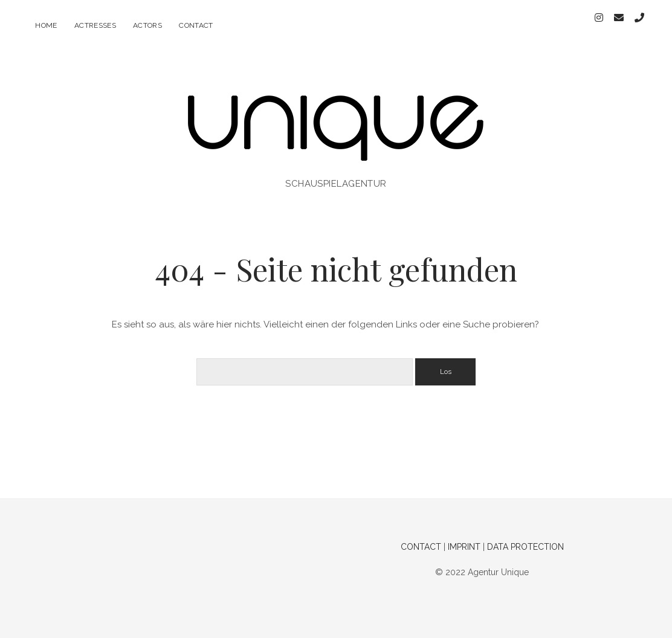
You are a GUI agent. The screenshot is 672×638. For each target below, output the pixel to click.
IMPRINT (464, 537)
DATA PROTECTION (525, 537)
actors (147, 25)
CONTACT (421, 537)
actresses (95, 25)
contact (196, 25)
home (46, 25)
